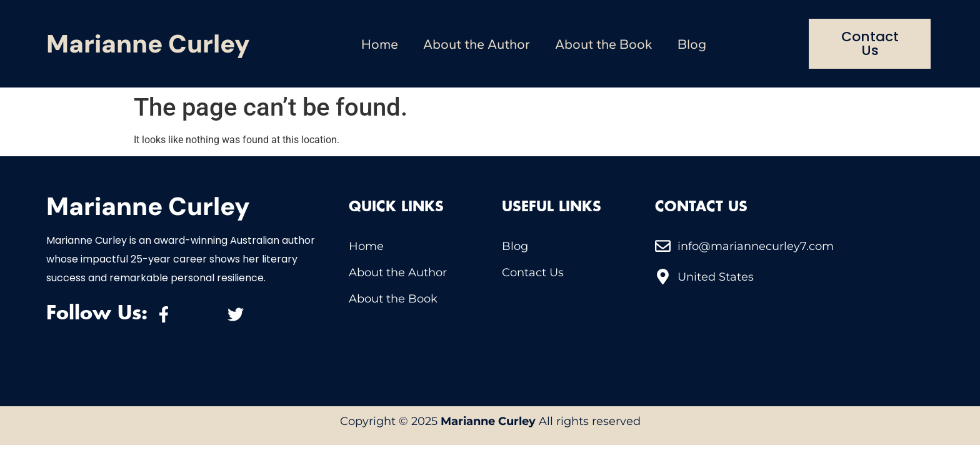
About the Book (604, 44)
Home (380, 44)
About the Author (477, 44)
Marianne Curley (148, 44)
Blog (692, 44)
